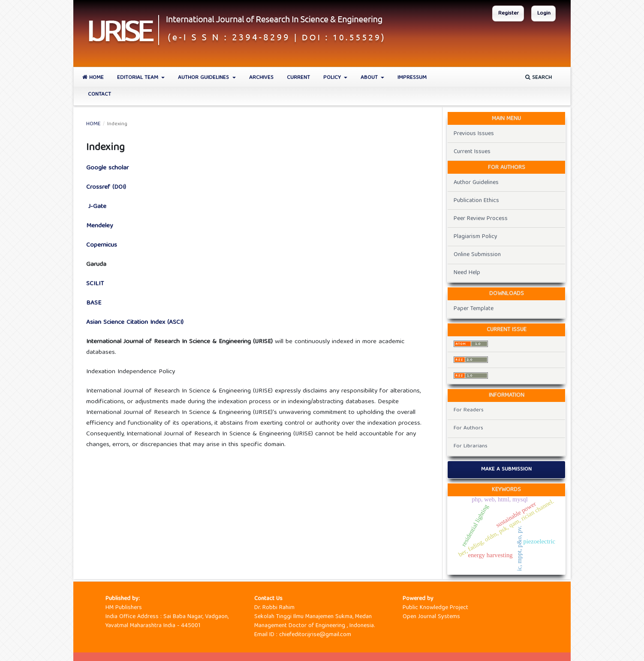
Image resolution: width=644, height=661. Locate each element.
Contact (99, 95)
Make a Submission (506, 469)
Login (544, 14)
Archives (261, 78)
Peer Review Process (481, 219)
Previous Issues (474, 134)
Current (298, 78)
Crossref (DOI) (106, 187)
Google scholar (107, 168)
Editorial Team (138, 78)
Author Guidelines (204, 78)
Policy (333, 78)
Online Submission (477, 255)
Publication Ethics (476, 201)
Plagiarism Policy (475, 237)
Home (93, 78)
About (370, 78)
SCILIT (95, 284)
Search (539, 78)
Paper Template (474, 309)
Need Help (467, 273)
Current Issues (472, 152)
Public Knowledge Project (435, 608)
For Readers (469, 410)
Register (509, 14)
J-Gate (96, 207)
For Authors (468, 428)
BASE (94, 303)
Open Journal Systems (431, 617)
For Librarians (471, 446)
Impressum (412, 78)
